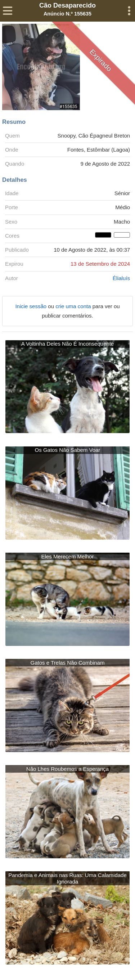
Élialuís (121, 278)
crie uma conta (74, 306)
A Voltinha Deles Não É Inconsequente (68, 344)
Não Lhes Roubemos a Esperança (67, 769)
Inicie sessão (31, 306)
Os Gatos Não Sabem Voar (68, 450)
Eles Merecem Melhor (68, 556)
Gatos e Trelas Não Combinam (68, 663)
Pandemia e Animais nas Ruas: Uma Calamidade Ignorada (67, 878)
